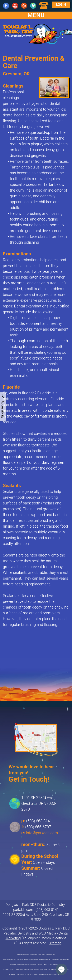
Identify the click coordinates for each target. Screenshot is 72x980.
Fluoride (11, 387)
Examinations (17, 254)
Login (61, 5)
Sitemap (55, 943)
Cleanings (13, 86)
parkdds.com (23, 910)
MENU (36, 15)
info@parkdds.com (42, 833)
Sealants (12, 486)
